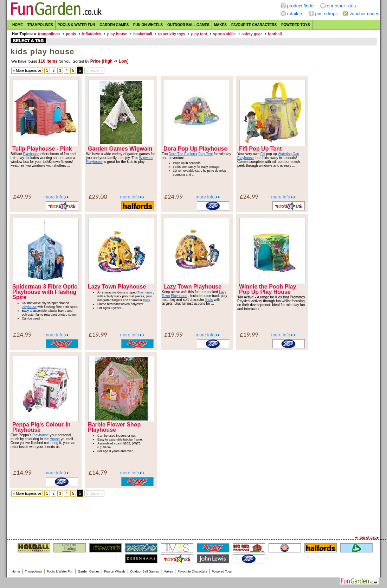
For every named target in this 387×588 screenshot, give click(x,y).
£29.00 (98, 197)
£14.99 (22, 472)
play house (117, 34)
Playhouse (31, 154)
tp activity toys (172, 34)
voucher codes (364, 14)
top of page (369, 538)
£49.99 (22, 197)
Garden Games (114, 25)
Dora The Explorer (183, 154)
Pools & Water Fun (76, 25)
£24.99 (173, 197)
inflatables (91, 34)
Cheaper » (94, 71)
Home (18, 25)
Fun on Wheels (148, 25)
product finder (301, 6)
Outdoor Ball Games (188, 25)
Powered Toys (296, 25)
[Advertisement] (194, 516)
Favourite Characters (254, 25)
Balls (147, 300)
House (55, 439)
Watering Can (288, 154)
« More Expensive (27, 71)
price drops (327, 14)
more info (54, 197)
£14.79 (98, 472)
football (275, 34)
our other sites (341, 6)
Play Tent (205, 154)
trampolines (49, 34)
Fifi (263, 154)
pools (71, 34)
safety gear (252, 34)
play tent (199, 34)
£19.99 (98, 334)
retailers (295, 14)
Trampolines (40, 25)
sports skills (224, 34)
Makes (220, 25)
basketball (143, 34)
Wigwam (146, 158)
